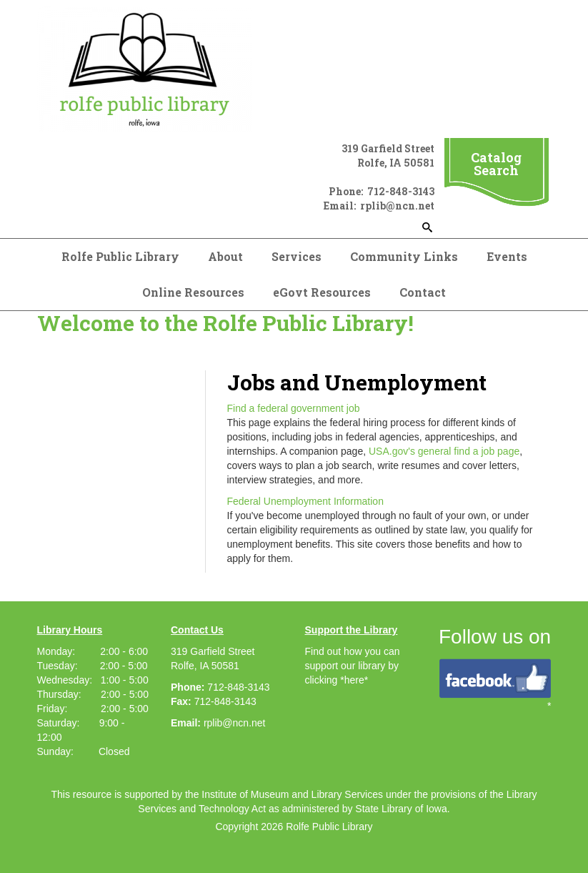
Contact (423, 292)
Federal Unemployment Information (305, 501)
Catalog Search (496, 164)
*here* (354, 680)
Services (297, 256)
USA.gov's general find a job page (444, 451)
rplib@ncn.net (235, 723)
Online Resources (193, 292)
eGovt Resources (322, 292)
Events (507, 256)
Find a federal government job (294, 408)
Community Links (404, 256)
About (225, 256)
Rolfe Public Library (120, 256)
